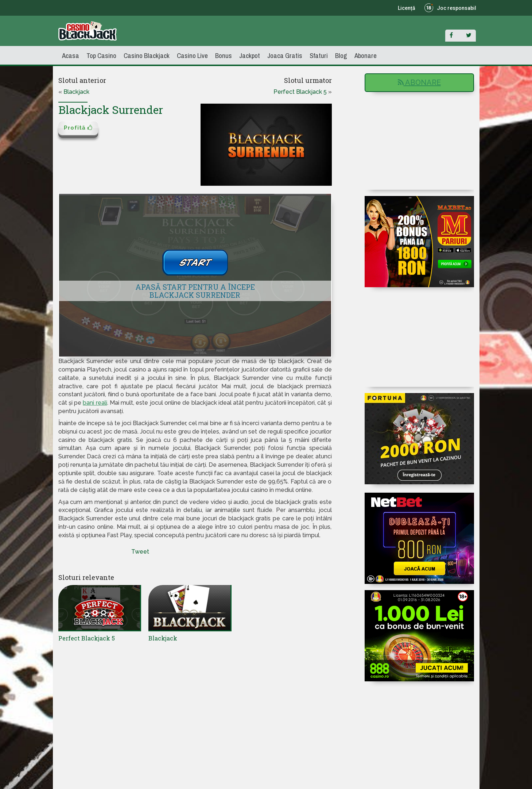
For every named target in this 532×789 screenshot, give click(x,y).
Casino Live (192, 55)
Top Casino (101, 55)
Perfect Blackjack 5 (300, 92)
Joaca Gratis (285, 55)
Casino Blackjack (147, 55)
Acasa (71, 55)
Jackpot (250, 55)
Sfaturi (319, 55)
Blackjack (76, 92)
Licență (407, 8)
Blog (341, 55)
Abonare (366, 55)
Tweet (140, 552)
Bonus (224, 55)
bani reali (95, 403)
